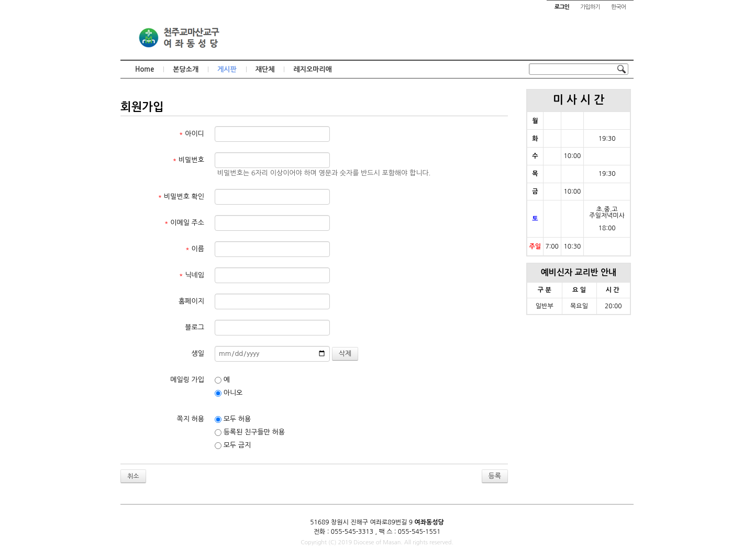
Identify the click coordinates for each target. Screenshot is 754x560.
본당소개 (186, 69)
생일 (198, 354)
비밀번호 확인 (181, 197)
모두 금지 (233, 445)
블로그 (195, 327)
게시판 (227, 69)
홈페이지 (191, 301)
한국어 (618, 7)
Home (145, 69)
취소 (133, 476)
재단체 (265, 69)
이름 (195, 249)
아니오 (229, 393)
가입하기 (590, 7)
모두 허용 (233, 419)
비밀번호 (188, 160)
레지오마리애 (312, 69)
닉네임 (192, 275)
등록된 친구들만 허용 (250, 432)
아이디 (192, 134)
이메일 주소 (184, 223)
